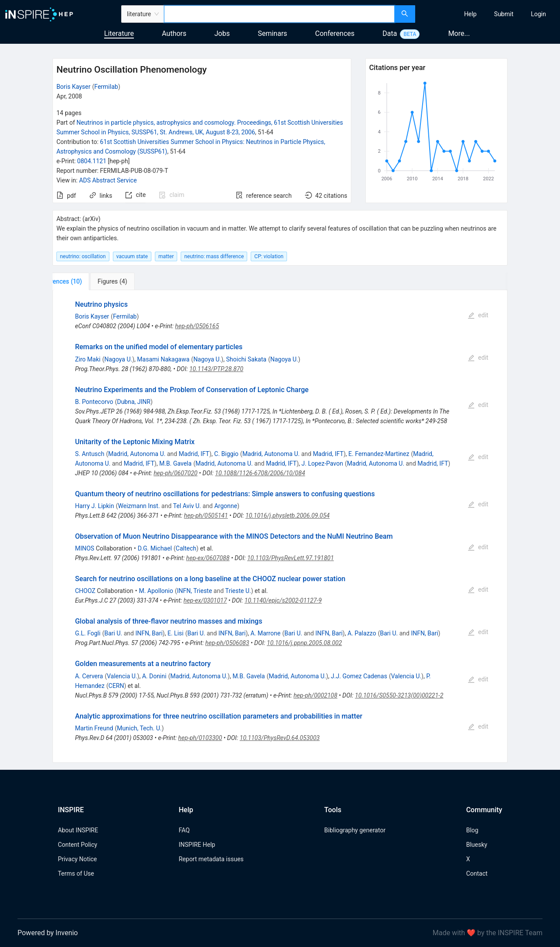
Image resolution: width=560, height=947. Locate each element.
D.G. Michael (155, 548)
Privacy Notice (77, 859)
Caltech (186, 548)
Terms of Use (76, 873)
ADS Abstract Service (108, 180)
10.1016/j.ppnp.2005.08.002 (304, 643)
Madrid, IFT (194, 454)
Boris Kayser (73, 87)
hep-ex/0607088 (208, 558)
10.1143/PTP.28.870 (216, 369)
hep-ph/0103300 (200, 738)
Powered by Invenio (48, 933)
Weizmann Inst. (139, 506)
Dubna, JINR (134, 402)
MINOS (84, 548)
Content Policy (77, 845)
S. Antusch (89, 454)
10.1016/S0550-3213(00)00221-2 (399, 695)
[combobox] (279, 14)
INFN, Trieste (195, 591)
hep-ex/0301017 (205, 600)
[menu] (489, 14)
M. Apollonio (156, 591)
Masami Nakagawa (163, 359)
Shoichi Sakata (246, 359)
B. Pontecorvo (94, 402)
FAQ (184, 830)
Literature (119, 33)
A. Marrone (265, 633)
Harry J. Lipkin (94, 506)
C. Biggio (227, 454)
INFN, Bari (149, 633)
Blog (472, 830)
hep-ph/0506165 (197, 326)
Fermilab (106, 87)
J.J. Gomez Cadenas (359, 676)
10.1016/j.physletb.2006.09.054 (287, 516)
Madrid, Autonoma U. (137, 454)
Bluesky (476, 845)
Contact (477, 873)
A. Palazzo (362, 633)
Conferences (335, 33)
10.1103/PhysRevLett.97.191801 (290, 558)
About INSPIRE (78, 830)
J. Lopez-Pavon (322, 463)
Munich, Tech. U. (139, 728)
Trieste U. (238, 591)
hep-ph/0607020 (175, 473)
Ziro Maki (87, 359)
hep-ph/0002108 (315, 695)
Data (390, 33)
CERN (116, 686)
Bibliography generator (355, 830)
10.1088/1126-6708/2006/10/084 (260, 473)
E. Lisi (176, 633)
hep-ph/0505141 (206, 516)
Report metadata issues (211, 859)
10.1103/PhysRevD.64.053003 (280, 738)
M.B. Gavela (175, 463)
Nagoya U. (118, 359)
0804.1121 (92, 161)
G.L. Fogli (87, 633)
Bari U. (113, 633)
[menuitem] (471, 14)
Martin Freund (94, 728)
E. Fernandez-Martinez (379, 454)
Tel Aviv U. (187, 506)
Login (538, 14)
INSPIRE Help (197, 845)
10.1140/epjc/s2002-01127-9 (283, 600)
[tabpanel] (280, 526)
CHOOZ (85, 591)
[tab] (82, 281)
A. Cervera (89, 676)
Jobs (222, 33)
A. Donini (154, 676)
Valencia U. (122, 676)
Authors (174, 33)
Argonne (226, 506)
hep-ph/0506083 (227, 643)
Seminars (272, 33)
